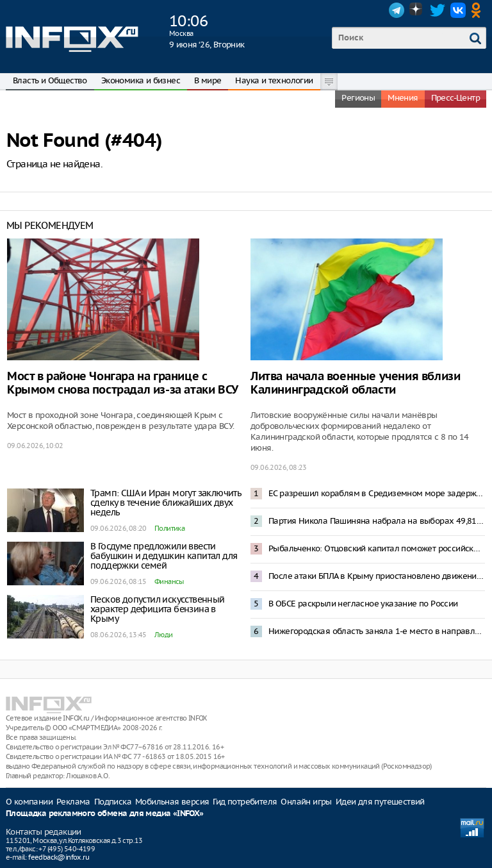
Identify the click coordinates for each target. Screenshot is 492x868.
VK (458, 10)
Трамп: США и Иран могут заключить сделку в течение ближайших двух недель (166, 503)
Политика (169, 528)
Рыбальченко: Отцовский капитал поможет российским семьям (377, 548)
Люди (164, 635)
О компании (29, 802)
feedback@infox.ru (59, 857)
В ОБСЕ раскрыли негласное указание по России (363, 604)
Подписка (113, 802)
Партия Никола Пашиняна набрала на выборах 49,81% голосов (377, 521)
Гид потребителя (245, 802)
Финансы (169, 581)
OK (479, 10)
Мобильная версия (172, 802)
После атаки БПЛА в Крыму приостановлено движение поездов (377, 576)
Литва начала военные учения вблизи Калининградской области (355, 383)
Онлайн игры (306, 802)
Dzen (417, 10)
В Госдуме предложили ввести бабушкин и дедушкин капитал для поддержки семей (164, 556)
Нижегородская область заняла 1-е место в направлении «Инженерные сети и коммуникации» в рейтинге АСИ (377, 631)
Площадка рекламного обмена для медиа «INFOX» (105, 814)
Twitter (438, 10)
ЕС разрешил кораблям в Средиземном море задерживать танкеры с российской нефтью (377, 493)
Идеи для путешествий (380, 802)
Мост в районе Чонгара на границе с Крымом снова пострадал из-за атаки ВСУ (123, 383)
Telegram (397, 10)
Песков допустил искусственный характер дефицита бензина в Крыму (158, 609)
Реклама (73, 802)
